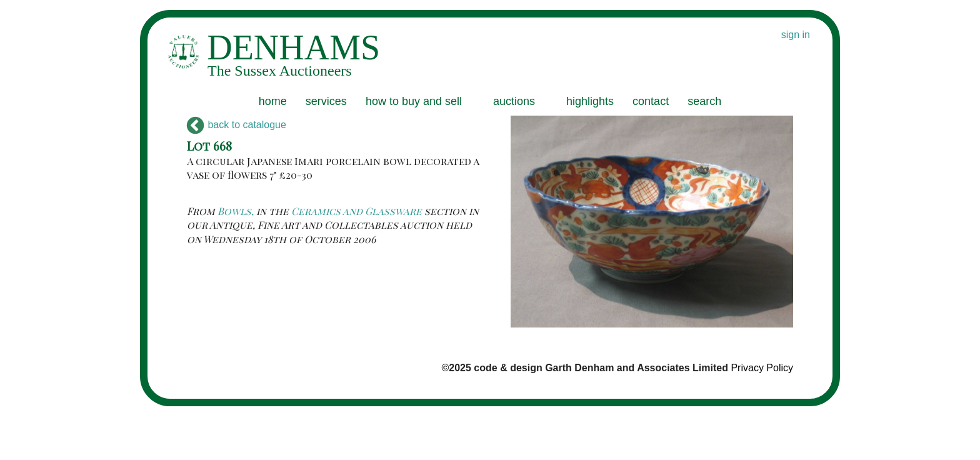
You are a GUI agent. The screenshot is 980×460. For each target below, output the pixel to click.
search (704, 101)
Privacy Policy (762, 368)
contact (651, 101)
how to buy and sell (414, 101)
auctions (514, 101)
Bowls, (236, 211)
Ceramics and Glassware (357, 211)
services (326, 101)
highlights (590, 101)
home (273, 101)
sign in (796, 35)
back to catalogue (237, 125)
